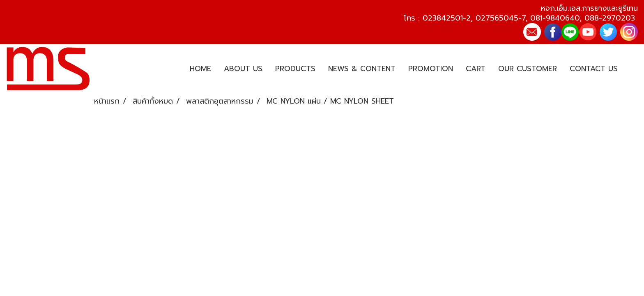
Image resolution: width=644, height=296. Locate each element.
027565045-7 (500, 18)
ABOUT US (243, 69)
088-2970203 (610, 18)
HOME (200, 69)
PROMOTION (431, 69)
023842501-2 (447, 18)
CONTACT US (594, 69)
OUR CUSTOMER (528, 69)
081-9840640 (555, 18)
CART (476, 69)
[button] (631, 69)
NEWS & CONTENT (362, 69)
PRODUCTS (295, 69)
